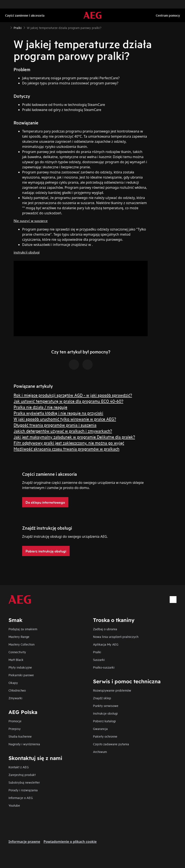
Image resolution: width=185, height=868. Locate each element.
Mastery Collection (22, 644)
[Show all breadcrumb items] (7, 27)
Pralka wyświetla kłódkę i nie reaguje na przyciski (58, 413)
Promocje (15, 721)
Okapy (13, 683)
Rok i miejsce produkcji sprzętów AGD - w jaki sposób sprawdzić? (73, 395)
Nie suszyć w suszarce (31, 220)
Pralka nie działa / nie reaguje (40, 407)
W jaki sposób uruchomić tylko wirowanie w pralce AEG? (65, 419)
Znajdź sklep (102, 698)
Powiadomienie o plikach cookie (70, 842)
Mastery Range (19, 637)
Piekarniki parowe (21, 675)
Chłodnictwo (17, 690)
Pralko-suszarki (104, 667)
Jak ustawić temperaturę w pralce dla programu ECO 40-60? (68, 401)
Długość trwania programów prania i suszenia (55, 425)
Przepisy (15, 729)
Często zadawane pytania (111, 744)
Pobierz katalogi (104, 721)
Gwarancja (100, 729)
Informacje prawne (24, 842)
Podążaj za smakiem (23, 629)
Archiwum (100, 752)
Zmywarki (15, 698)
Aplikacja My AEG (106, 644)
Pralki (97, 652)
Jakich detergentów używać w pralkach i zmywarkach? (63, 431)
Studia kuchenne (20, 736)
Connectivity (17, 652)
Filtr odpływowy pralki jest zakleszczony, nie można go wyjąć (69, 443)
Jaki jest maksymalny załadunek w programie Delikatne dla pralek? (74, 437)
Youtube (14, 805)
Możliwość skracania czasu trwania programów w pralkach (67, 449)
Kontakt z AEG (19, 767)
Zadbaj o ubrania (105, 629)
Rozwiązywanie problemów (112, 690)
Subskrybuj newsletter (24, 782)
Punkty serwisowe (106, 706)
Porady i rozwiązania (23, 790)
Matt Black (16, 660)
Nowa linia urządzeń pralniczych (116, 637)
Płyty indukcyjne (20, 667)
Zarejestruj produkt (22, 775)
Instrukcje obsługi (105, 713)
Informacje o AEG (21, 798)
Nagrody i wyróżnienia (24, 744)
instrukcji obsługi (27, 252)
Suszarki (99, 660)
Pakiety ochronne (105, 736)
